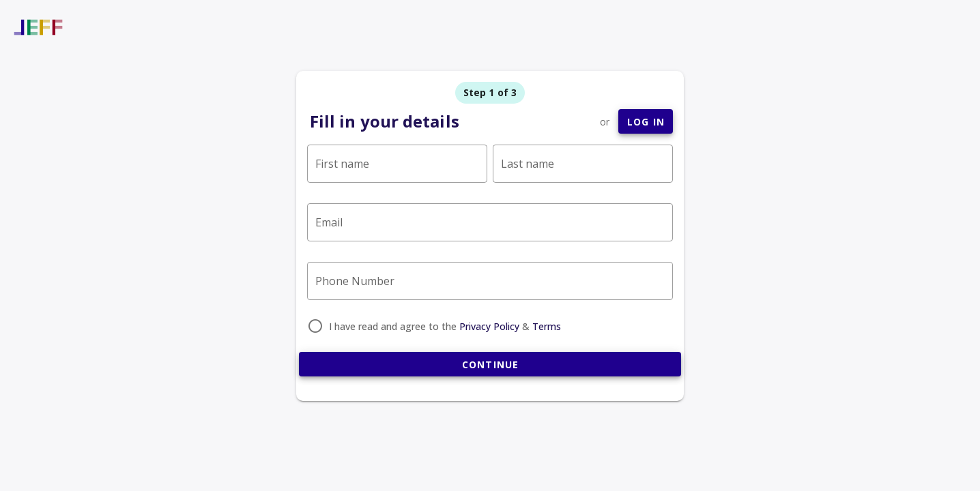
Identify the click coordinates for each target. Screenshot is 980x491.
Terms (547, 326)
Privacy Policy (489, 326)
